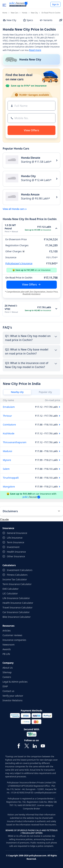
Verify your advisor (13, 696)
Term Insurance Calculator (17, 584)
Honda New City (30, 59)
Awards (7, 649)
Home (5, 13)
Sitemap (7, 672)
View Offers (30, 284)
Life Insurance (15, 538)
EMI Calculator (10, 589)
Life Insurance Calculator (16, 598)
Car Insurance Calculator (16, 612)
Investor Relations (13, 700)
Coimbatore (9, 425)
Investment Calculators (20, 570)
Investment (13, 547)
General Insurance (17, 533)
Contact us (8, 691)
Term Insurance (16, 542)
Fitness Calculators (17, 575)
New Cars (14, 13)
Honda (25, 13)
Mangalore (9, 487)
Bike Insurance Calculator (17, 617)
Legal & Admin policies (15, 682)
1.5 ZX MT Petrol (10, 227)
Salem (6, 469)
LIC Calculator (10, 593)
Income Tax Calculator (15, 579)
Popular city (45, 392)
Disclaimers (10, 511)
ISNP (5, 686)
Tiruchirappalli (11, 478)
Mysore (7, 460)
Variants (46, 20)
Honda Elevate (31, 158)
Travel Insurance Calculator (17, 607)
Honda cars (18, 209)
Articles (7, 631)
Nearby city (17, 392)
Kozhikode (9, 433)
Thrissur (7, 416)
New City (34, 13)
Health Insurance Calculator (18, 603)
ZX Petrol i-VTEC (11, 307)
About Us (8, 668)
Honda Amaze (30, 194)
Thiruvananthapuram (15, 442)
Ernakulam (9, 407)
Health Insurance (16, 552)
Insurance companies (14, 640)
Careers (7, 677)
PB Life (6, 654)
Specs (28, 20)
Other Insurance (16, 556)
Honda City (28, 176)
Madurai (7, 451)
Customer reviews (12, 635)
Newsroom (9, 645)
